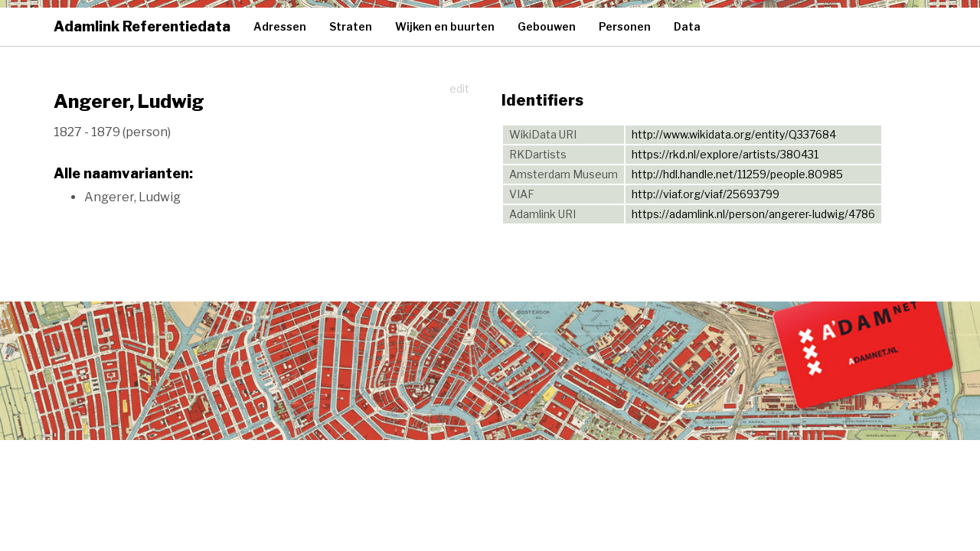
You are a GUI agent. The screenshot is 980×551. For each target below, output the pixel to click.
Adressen (280, 26)
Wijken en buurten (445, 26)
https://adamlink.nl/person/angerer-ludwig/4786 (753, 214)
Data (687, 26)
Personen (625, 26)
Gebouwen (547, 26)
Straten (351, 26)
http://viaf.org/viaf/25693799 (706, 194)
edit (459, 88)
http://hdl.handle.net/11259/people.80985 (737, 174)
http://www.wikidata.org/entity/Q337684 (734, 134)
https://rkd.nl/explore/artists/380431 (725, 154)
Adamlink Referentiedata (142, 26)
